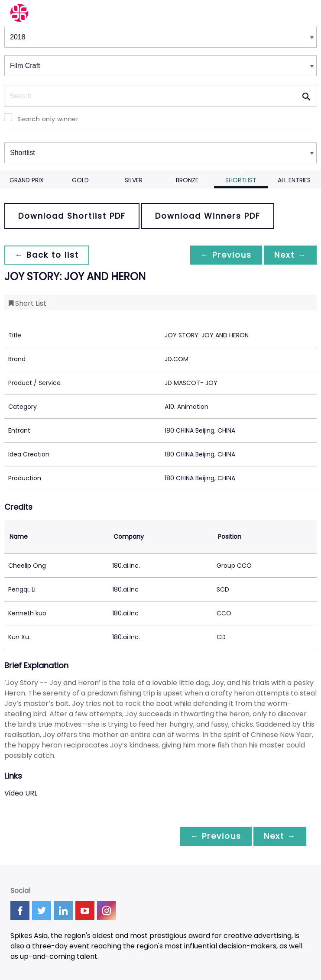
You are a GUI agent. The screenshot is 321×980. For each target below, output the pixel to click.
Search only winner (48, 119)
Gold (80, 180)
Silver (134, 180)
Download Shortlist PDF (72, 216)
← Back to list (47, 255)
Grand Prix (27, 180)
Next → (290, 255)
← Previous (226, 255)
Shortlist (241, 180)
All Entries (294, 180)
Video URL (21, 793)
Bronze (187, 180)
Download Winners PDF (208, 216)
